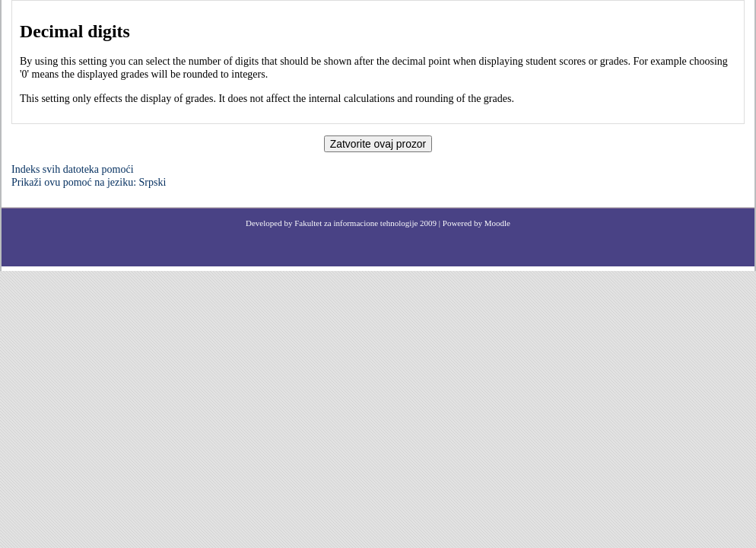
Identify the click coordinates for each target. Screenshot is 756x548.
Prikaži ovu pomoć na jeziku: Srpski (89, 182)
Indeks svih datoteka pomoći (73, 169)
